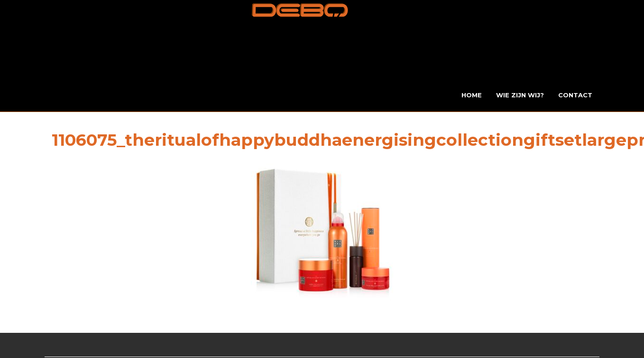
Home (472, 95)
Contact (575, 95)
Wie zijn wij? (520, 95)
